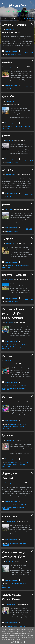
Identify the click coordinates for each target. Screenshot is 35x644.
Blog (19, 11)
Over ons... (10, 11)
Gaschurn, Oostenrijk (13, 197)
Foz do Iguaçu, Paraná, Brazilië (16, 543)
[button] (32, 24)
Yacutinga (8, 356)
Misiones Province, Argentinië (16, 626)
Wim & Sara (17, 5)
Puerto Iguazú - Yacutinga (11, 476)
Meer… (27, 11)
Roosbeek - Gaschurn (14, 275)
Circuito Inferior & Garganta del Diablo (14, 555)
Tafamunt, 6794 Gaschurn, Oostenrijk (18, 266)
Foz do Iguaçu (10, 516)
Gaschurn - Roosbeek (14, 25)
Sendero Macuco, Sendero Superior (12, 597)
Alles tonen (29, 18)
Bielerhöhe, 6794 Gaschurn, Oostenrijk (19, 126)
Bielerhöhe (8, 97)
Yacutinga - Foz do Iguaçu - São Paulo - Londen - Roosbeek (14, 314)
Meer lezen (29, 52)
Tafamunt (8, 239)
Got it (23, 642)
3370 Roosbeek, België (14, 55)
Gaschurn (8, 62)
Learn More (15, 642)
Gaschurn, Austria (13, 89)
